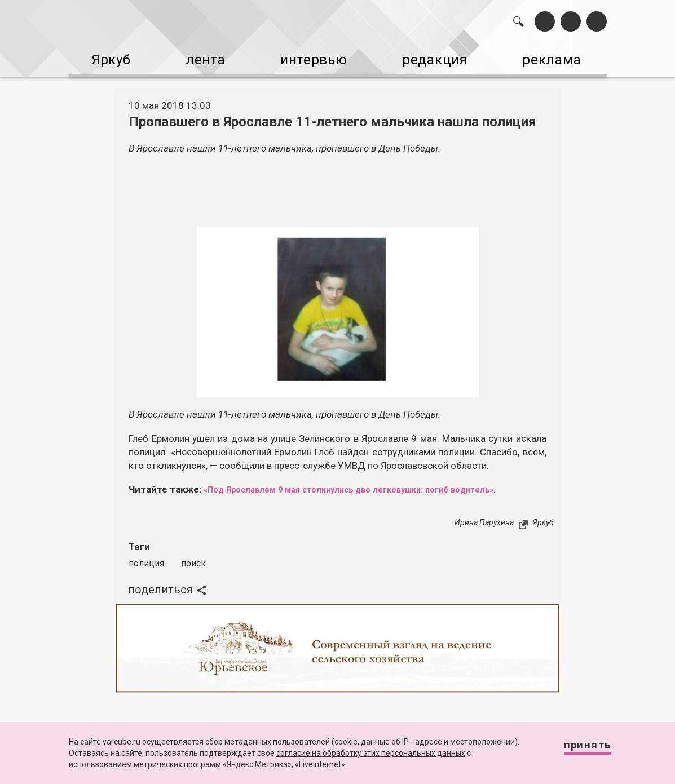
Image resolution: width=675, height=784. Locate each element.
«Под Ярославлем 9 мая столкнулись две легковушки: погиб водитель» (372, 481)
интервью (314, 55)
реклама (563, 55)
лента (201, 55)
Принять (577, 750)
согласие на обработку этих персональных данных (371, 753)
